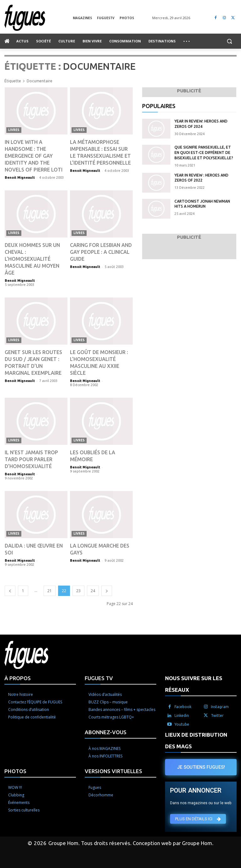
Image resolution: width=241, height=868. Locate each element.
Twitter (217, 715)
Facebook (183, 707)
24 (93, 591)
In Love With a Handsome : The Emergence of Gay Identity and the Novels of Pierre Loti (34, 156)
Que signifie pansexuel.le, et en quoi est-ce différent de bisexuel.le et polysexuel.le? (204, 153)
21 (50, 591)
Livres (14, 130)
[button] (229, 41)
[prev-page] (10, 591)
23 (78, 591)
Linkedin (182, 715)
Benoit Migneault (20, 177)
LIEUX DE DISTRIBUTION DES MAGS (196, 740)
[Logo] (39, 18)
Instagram (220, 707)
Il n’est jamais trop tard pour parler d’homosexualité (31, 459)
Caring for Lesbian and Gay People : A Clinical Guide (101, 252)
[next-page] (107, 591)
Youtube (182, 724)
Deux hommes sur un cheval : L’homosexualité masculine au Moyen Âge (32, 259)
